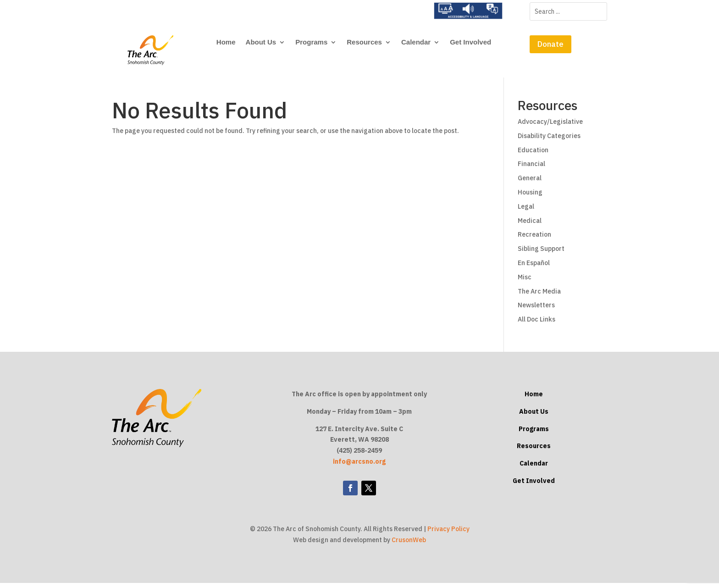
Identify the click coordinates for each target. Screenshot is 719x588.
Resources (364, 42)
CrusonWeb (409, 545)
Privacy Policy (448, 534)
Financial (531, 169)
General (530, 183)
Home (226, 42)
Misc (525, 282)
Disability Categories (549, 141)
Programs (311, 42)
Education (533, 155)
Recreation (534, 240)
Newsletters (536, 310)
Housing (530, 197)
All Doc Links (536, 324)
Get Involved (470, 42)
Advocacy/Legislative (550, 127)
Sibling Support (541, 254)
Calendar (416, 42)
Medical (530, 226)
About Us (261, 42)
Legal (526, 211)
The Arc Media (539, 296)
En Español (534, 268)
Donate (550, 44)
